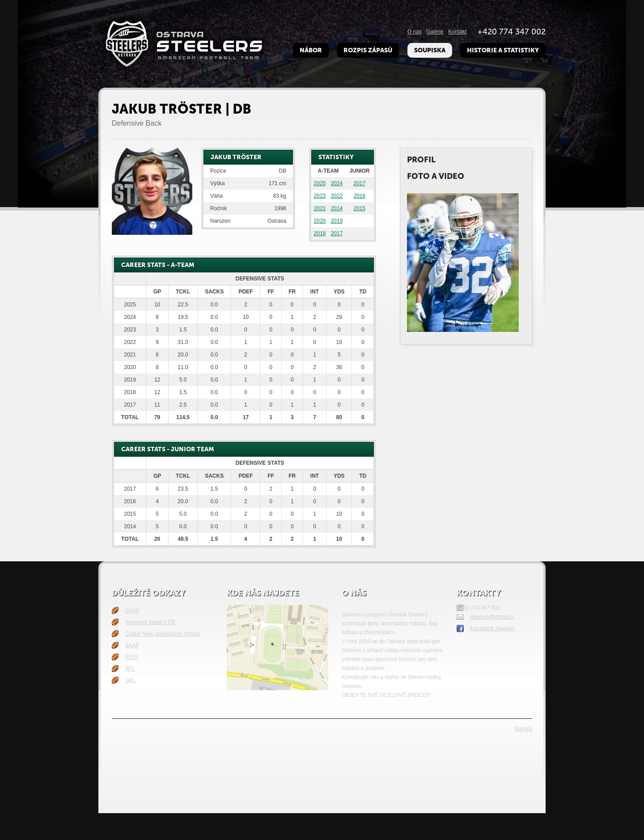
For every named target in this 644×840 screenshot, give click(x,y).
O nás (415, 32)
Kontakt (457, 32)
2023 (320, 196)
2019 (337, 221)
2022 (337, 196)
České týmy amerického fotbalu (163, 634)
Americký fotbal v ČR (150, 622)
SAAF (132, 645)
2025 (320, 183)
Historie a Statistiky (503, 50)
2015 (359, 208)
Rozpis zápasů (368, 50)
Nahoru (523, 729)
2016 (359, 196)
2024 (337, 183)
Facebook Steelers (492, 628)
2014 (337, 208)
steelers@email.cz (492, 617)
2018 (320, 233)
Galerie (435, 32)
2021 (320, 208)
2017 (359, 183)
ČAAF (132, 611)
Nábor (311, 50)
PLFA (132, 657)
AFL (130, 669)
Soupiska (430, 50)
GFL (130, 680)
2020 (320, 221)
